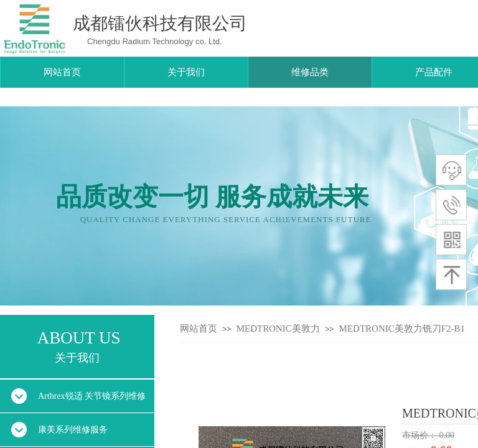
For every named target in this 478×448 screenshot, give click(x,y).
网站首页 (199, 329)
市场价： (421, 435)
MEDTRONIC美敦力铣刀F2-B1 (402, 329)
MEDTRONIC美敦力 (278, 329)
